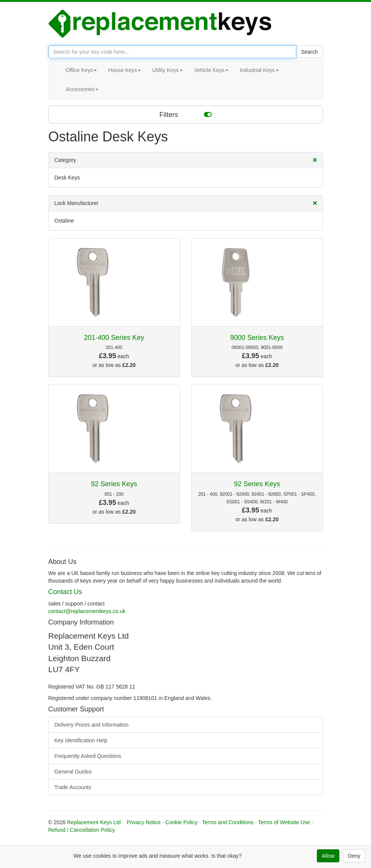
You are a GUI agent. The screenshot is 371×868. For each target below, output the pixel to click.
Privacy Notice (144, 822)
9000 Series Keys (257, 338)
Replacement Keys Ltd (94, 822)
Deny (354, 856)
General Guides (73, 772)
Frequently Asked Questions (88, 756)
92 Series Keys (114, 484)
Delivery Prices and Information (92, 725)
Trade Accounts (73, 787)
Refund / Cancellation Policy (82, 830)
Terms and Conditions (228, 822)
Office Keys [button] (81, 70)
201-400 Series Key (114, 338)
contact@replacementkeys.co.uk (87, 611)
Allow (328, 856)
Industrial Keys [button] (259, 70)
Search (309, 52)
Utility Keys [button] (167, 70)
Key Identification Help (81, 740)
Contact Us (65, 592)
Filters (185, 114)
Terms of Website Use (284, 822)
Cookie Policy (181, 822)
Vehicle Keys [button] (211, 70)
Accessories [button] (82, 89)
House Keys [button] (124, 70)
